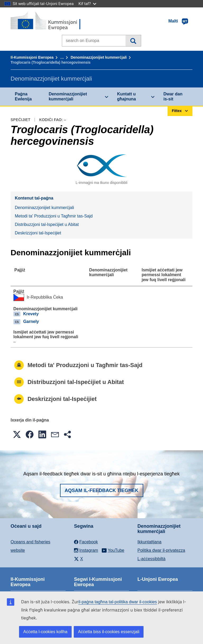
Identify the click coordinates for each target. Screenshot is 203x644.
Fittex (133, 41)
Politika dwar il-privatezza (161, 550)
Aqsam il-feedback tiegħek (102, 490)
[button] (17, 434)
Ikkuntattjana (149, 542)
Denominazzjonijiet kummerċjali (99, 57)
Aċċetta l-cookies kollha (45, 632)
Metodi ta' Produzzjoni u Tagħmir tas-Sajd (54, 216)
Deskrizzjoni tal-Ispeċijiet (38, 233)
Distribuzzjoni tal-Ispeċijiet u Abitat (47, 224)
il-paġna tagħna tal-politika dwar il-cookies (118, 602)
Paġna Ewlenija (23, 96)
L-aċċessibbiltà (151, 559)
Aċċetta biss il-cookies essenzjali (109, 632)
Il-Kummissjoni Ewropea (32, 57)
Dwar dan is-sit (173, 96)
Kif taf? (87, 4)
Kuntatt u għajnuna (126, 96)
